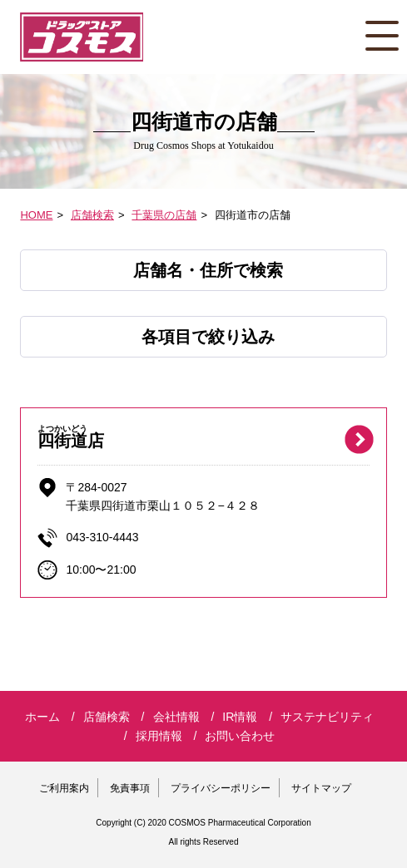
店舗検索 (92, 215)
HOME (36, 215)
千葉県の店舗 (164, 215)
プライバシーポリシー (221, 788)
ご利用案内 (64, 788)
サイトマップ (321, 788)
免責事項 (130, 788)
